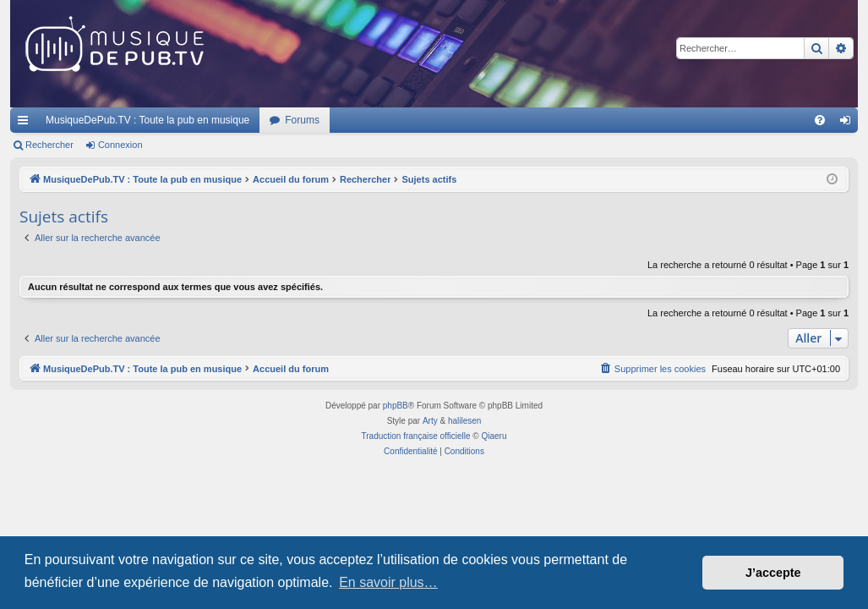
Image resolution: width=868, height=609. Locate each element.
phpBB (396, 406)
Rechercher (49, 145)
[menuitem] (820, 120)
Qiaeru (494, 436)
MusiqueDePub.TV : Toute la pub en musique (147, 120)
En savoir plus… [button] (388, 582)
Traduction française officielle (416, 436)
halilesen (464, 421)
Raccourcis (26, 123)
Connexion (120, 145)
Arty (430, 421)
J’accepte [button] (773, 573)
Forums (302, 120)
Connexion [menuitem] (849, 123)
